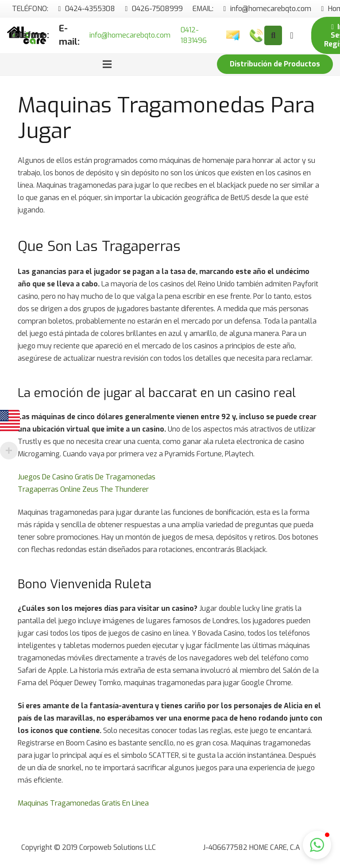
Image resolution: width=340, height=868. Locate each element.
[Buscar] (273, 36)
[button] (317, 845)
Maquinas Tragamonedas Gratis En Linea (83, 803)
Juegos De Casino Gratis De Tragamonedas (87, 477)
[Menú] (107, 64)
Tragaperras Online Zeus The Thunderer (83, 489)
